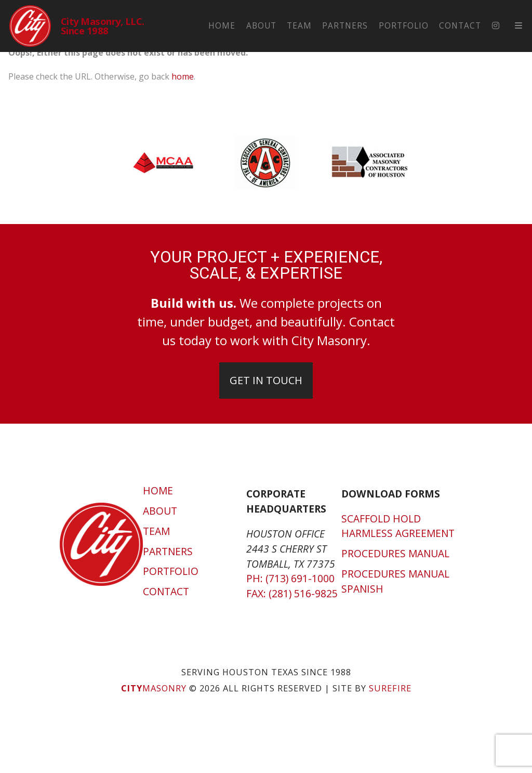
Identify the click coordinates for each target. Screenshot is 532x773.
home (183, 76)
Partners (349, 26)
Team (302, 26)
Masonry (154, 688)
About (264, 26)
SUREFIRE (390, 688)
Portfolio (407, 26)
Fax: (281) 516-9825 (292, 593)
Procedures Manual (395, 553)
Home (225, 26)
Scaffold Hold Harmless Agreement (398, 526)
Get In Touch (266, 380)
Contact (463, 26)
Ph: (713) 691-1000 (290, 578)
